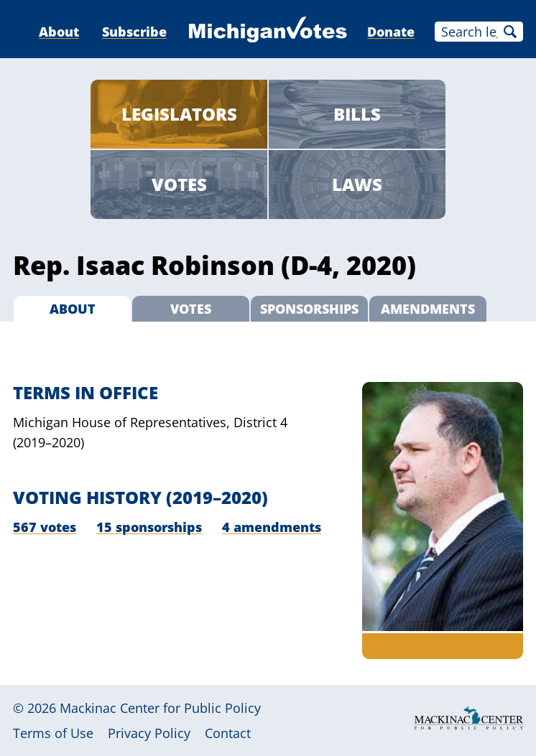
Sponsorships (309, 309)
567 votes (45, 527)
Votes (179, 184)
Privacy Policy (149, 733)
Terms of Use (53, 733)
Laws (357, 184)
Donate (391, 32)
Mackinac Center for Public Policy (160, 708)
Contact (228, 733)
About (59, 32)
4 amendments (272, 527)
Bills (357, 114)
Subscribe (134, 32)
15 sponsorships (149, 527)
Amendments (428, 309)
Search (510, 32)
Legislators (179, 114)
